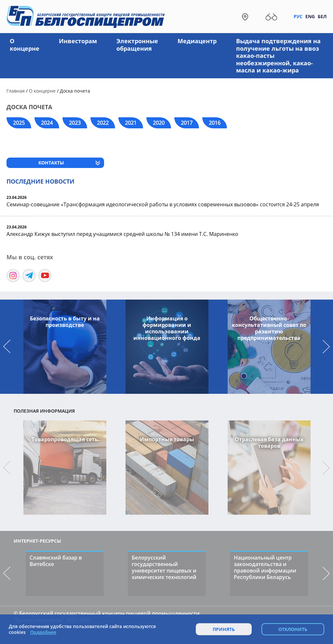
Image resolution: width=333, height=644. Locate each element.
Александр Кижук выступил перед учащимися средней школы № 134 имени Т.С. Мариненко (122, 234)
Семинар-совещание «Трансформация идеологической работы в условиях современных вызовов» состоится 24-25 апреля (163, 204)
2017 (187, 123)
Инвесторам (78, 41)
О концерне (25, 45)
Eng (310, 16)
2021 (131, 123)
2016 (215, 123)
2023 (75, 123)
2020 (159, 123)
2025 (19, 123)
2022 (103, 123)
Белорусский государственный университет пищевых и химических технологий (164, 567)
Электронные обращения (137, 45)
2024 (47, 123)
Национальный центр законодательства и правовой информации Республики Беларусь (265, 567)
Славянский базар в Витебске (56, 561)
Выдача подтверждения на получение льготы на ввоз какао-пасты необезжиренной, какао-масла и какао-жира (278, 56)
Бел (322, 16)
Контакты (51, 163)
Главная (16, 91)
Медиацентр (197, 41)
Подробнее (43, 632)
